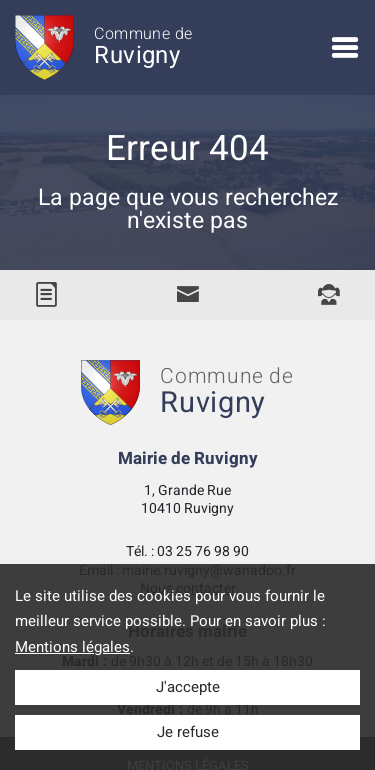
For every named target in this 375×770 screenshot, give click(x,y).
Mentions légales (72, 647)
